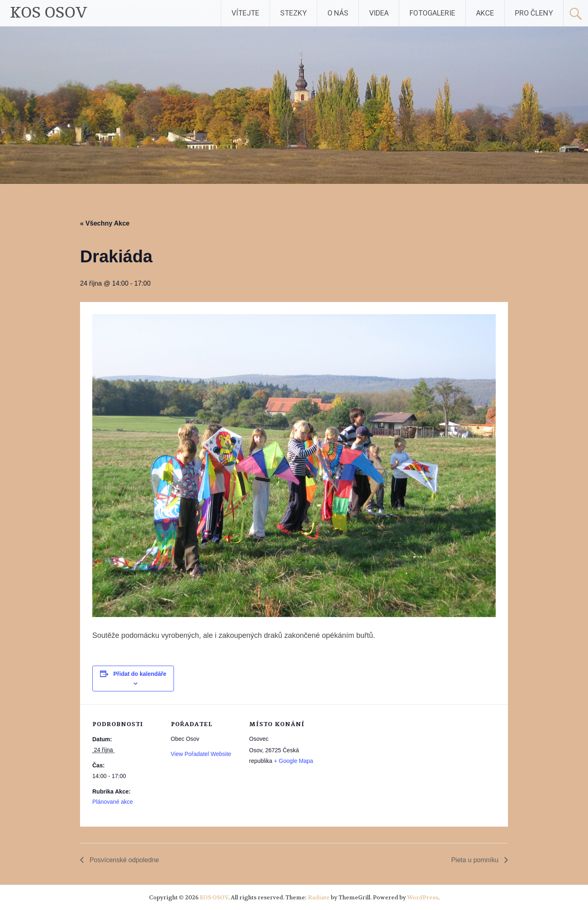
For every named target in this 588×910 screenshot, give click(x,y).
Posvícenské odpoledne (123, 860)
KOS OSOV (49, 13)
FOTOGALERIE (432, 13)
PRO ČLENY (534, 13)
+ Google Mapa (294, 761)
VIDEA (379, 13)
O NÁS (338, 13)
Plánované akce (113, 802)
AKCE (485, 13)
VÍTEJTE (245, 13)
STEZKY (293, 13)
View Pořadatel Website (201, 754)
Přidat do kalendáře (140, 674)
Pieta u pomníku (476, 860)
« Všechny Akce (105, 223)
